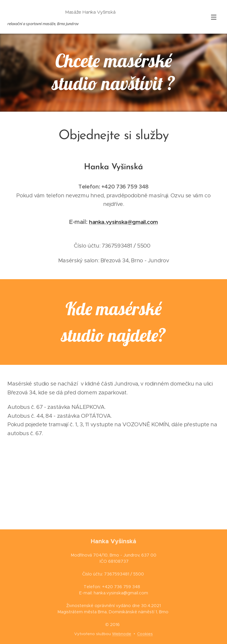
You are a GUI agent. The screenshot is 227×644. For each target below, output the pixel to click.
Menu (214, 17)
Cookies (145, 634)
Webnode (122, 634)
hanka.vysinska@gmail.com (123, 222)
